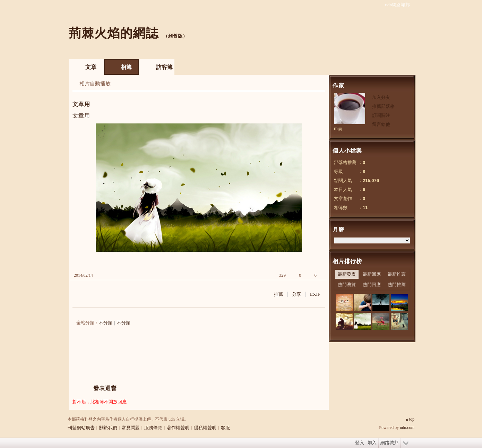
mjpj (338, 128)
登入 (360, 443)
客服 (225, 428)
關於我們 (108, 428)
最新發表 (347, 274)
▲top (410, 419)
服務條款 (153, 428)
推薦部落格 (383, 106)
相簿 (126, 67)
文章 (91, 67)
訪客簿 (164, 67)
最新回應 (372, 274)
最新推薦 (397, 274)
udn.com (407, 428)
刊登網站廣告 (81, 428)
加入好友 (381, 97)
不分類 (106, 323)
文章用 (81, 104)
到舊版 (175, 36)
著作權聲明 (178, 428)
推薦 (278, 294)
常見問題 (131, 428)
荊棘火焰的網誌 (114, 33)
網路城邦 (389, 443)
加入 (372, 443)
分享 (296, 294)
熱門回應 (372, 285)
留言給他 (381, 124)
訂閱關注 (381, 115)
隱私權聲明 (205, 428)
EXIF (315, 294)
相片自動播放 (95, 84)
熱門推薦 (397, 285)
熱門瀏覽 (347, 285)
